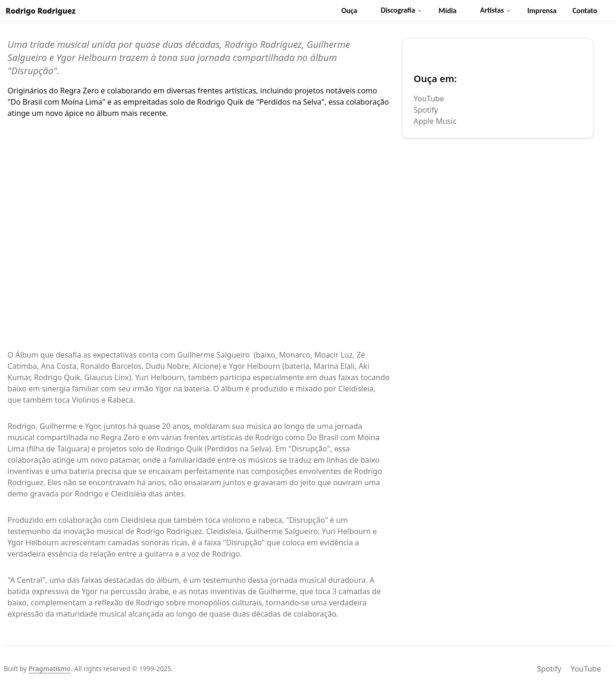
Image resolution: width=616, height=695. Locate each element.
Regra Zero (79, 91)
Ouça (349, 11)
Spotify (426, 110)
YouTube (429, 99)
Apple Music (435, 121)
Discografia (402, 10)
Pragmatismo (50, 668)
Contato (585, 11)
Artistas (496, 10)
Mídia (447, 11)
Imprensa (542, 11)
